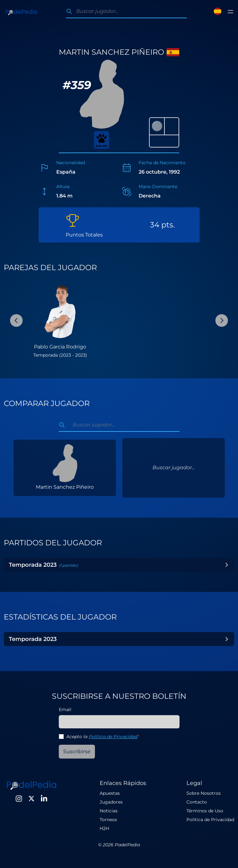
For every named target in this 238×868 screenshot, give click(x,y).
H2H (104, 828)
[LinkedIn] (44, 798)
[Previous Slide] (16, 320)
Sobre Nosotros (204, 793)
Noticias (109, 811)
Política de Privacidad (113, 737)
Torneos (108, 820)
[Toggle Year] (227, 565)
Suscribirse (77, 751)
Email (65, 709)
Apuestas (110, 793)
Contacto (197, 802)
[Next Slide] (222, 320)
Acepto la (103, 737)
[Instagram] (19, 798)
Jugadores (111, 802)
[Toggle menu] (230, 12)
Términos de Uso (205, 811)
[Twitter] (31, 798)
